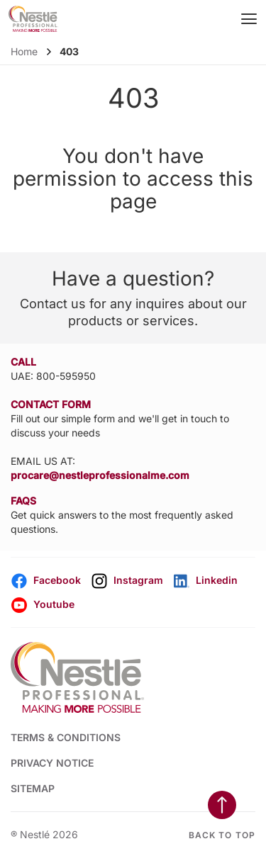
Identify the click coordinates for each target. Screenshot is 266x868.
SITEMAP (33, 788)
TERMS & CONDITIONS (66, 737)
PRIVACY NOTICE (52, 763)
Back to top (222, 835)
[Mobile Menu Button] (249, 19)
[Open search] (221, 19)
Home (24, 51)
